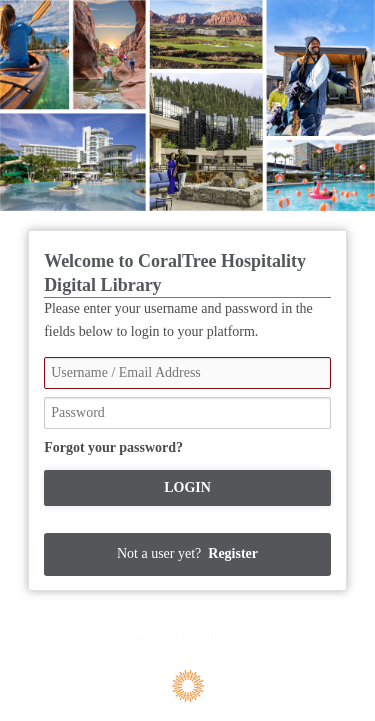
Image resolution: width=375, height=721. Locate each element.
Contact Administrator (187, 637)
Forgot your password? (113, 447)
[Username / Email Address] (187, 373)
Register (233, 553)
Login (187, 487)
